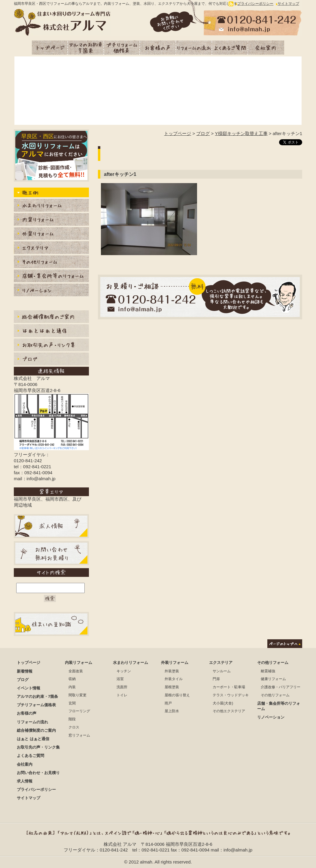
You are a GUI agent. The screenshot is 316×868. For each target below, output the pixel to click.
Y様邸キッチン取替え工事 (241, 133)
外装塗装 (172, 671)
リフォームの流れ (194, 48)
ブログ (203, 133)
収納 (72, 679)
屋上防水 (172, 711)
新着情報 (25, 671)
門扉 (216, 679)
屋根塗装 (172, 687)
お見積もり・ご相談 (200, 297)
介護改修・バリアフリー (281, 687)
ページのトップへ (285, 644)
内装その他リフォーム (51, 262)
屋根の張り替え (177, 695)
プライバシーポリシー (255, 4)
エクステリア (51, 248)
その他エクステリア (229, 711)
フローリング (79, 711)
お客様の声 (158, 48)
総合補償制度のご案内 (51, 317)
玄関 (72, 703)
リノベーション (51, 291)
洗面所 (122, 687)
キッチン (124, 671)
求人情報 (25, 781)
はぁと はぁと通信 (33, 739)
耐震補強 (268, 671)
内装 (72, 687)
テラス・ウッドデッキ (231, 695)
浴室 (120, 679)
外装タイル (174, 679)
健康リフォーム (273, 679)
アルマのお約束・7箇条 (86, 48)
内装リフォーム (51, 220)
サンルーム (222, 671)
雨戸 (168, 703)
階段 (72, 719)
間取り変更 (77, 695)
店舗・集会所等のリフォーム (51, 277)
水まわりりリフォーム (51, 206)
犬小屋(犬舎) (223, 703)
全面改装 (76, 671)
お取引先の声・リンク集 (51, 346)
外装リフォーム (51, 234)
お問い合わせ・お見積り (38, 773)
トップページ (50, 48)
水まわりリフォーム (131, 663)
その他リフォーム (273, 663)
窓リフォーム (79, 735)
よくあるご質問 (230, 48)
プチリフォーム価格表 (122, 48)
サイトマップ (288, 4)
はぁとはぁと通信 (51, 332)
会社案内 (266, 48)
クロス (74, 727)
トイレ (122, 695)
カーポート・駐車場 (229, 687)
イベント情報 (29, 688)
